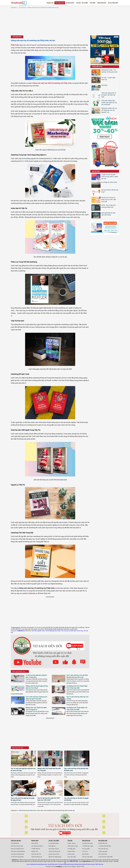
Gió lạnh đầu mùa (103, 843)
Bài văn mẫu (85, 854)
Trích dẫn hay (102, 3)
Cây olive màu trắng (87, 857)
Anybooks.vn (14, 7)
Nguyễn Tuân (41, 631)
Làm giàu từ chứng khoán (17, 854)
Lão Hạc (57, 854)
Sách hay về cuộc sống (17, 846)
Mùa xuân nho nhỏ (103, 849)
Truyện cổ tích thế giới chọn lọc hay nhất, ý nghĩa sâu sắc (110, 176)
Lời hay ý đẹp (71, 854)
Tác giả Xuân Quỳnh (54, 843)
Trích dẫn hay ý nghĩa (88, 846)
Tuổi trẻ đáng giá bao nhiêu (53, 631)
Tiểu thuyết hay (15, 843)
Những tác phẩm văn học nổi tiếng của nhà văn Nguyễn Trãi (109, 110)
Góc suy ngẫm (86, 849)
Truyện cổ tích (71, 851)
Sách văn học (35, 843)
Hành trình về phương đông (18, 851)
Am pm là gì (51, 854)
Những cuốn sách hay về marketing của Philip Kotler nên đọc (43, 7)
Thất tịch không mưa (37, 857)
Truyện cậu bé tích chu (54, 851)
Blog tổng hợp (113, 3)
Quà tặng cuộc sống (87, 843)
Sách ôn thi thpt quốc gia (17, 849)
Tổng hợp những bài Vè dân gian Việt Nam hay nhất (109, 95)
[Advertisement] (65, 22)
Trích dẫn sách (71, 849)
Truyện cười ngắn (103, 851)
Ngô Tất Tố (51, 857)
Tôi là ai (57, 849)
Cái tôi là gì (80, 631)
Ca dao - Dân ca (72, 843)
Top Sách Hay (60, 3)
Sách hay (34, 631)
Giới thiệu (104, 85)
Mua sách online (72, 857)
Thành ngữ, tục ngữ (73, 846)
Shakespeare (58, 857)
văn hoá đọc (74, 860)
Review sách (70, 3)
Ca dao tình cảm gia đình (17, 857)
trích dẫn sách (72, 631)
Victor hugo (51, 849)
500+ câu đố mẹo (103, 854)
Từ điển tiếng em (36, 849)
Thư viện (92, 3)
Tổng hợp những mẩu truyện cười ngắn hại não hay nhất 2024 (109, 102)
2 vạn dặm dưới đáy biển (105, 846)
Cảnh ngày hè (52, 846)
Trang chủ (50, 3)
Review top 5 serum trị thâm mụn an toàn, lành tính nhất (109, 199)
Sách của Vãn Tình (36, 854)
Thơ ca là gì (64, 631)
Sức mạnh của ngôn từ (37, 846)
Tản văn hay (85, 851)
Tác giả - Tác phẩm (82, 3)
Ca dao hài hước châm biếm (105, 857)
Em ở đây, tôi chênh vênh (109, 182)
